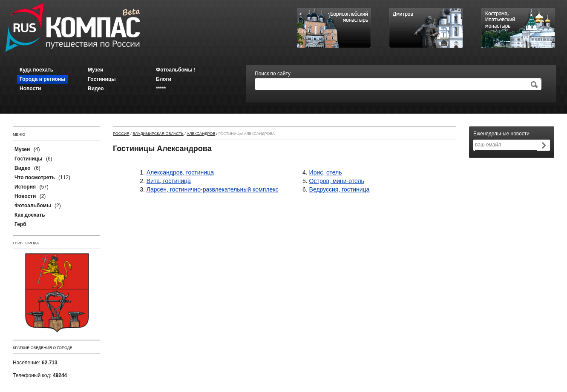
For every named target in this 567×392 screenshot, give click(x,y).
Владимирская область (158, 134)
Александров (201, 134)
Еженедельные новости (501, 134)
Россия (121, 134)
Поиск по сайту (273, 74)
